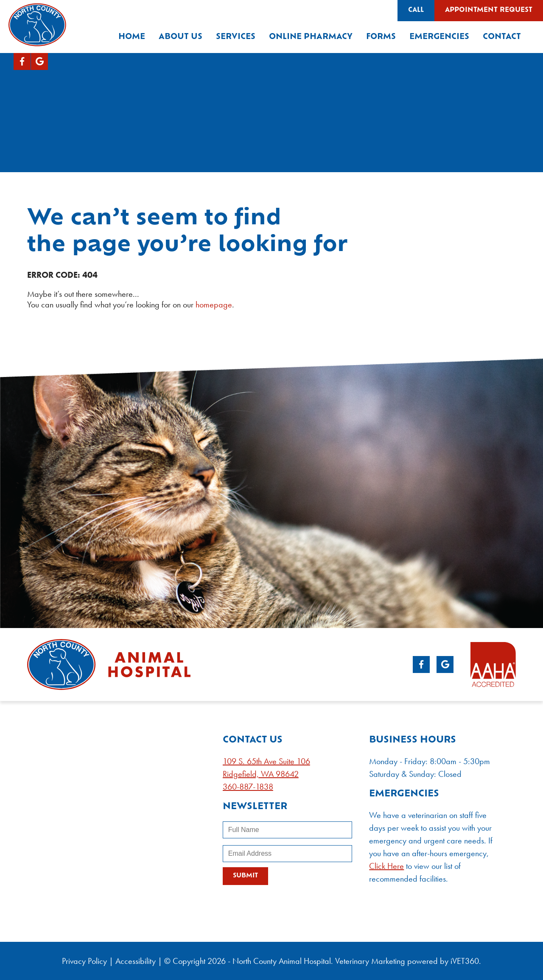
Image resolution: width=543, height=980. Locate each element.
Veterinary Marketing (370, 961)
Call (416, 10)
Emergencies (439, 37)
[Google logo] (39, 61)
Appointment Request (489, 10)
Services (236, 37)
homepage (214, 304)
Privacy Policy (84, 961)
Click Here (386, 866)
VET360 (465, 961)
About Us (181, 37)
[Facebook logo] (22, 61)
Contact (502, 37)
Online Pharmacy (311, 37)
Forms (381, 37)
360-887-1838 (248, 787)
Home (132, 37)
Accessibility (136, 961)
